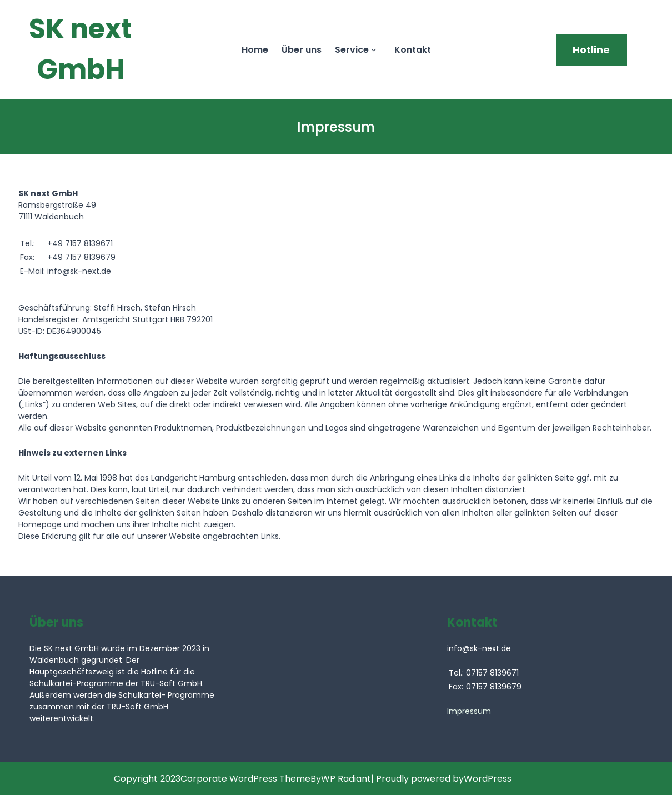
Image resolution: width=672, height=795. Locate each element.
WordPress (488, 779)
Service (352, 50)
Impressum (469, 711)
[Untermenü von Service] (376, 49)
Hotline (591, 50)
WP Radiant (346, 779)
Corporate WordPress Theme (245, 779)
